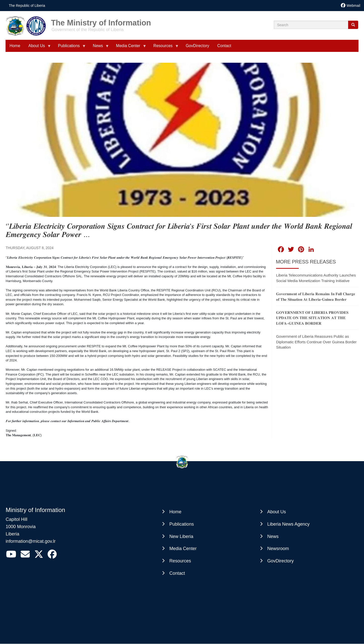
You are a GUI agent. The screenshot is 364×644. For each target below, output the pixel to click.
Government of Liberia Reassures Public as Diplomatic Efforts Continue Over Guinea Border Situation (316, 342)
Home (175, 512)
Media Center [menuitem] (129, 48)
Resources (180, 561)
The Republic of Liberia (27, 6)
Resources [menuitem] (164, 48)
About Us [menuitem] (38, 48)
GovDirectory (280, 561)
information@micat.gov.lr (31, 541)
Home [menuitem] (15, 46)
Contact (177, 573)
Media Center (183, 549)
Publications (181, 524)
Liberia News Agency (288, 524)
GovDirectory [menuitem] (197, 46)
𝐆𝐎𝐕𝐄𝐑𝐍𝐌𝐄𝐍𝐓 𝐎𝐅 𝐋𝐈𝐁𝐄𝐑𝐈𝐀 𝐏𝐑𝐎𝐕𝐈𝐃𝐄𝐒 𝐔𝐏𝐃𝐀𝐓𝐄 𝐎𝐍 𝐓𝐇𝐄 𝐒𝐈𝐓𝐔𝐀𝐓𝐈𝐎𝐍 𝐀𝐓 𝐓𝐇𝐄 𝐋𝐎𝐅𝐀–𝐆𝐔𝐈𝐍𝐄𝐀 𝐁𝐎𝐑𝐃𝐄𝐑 (312, 318)
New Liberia (181, 536)
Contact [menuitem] (224, 46)
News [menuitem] (99, 48)
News (273, 536)
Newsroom (278, 549)
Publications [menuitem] (70, 48)
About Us (277, 512)
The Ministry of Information (101, 21)
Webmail (353, 6)
